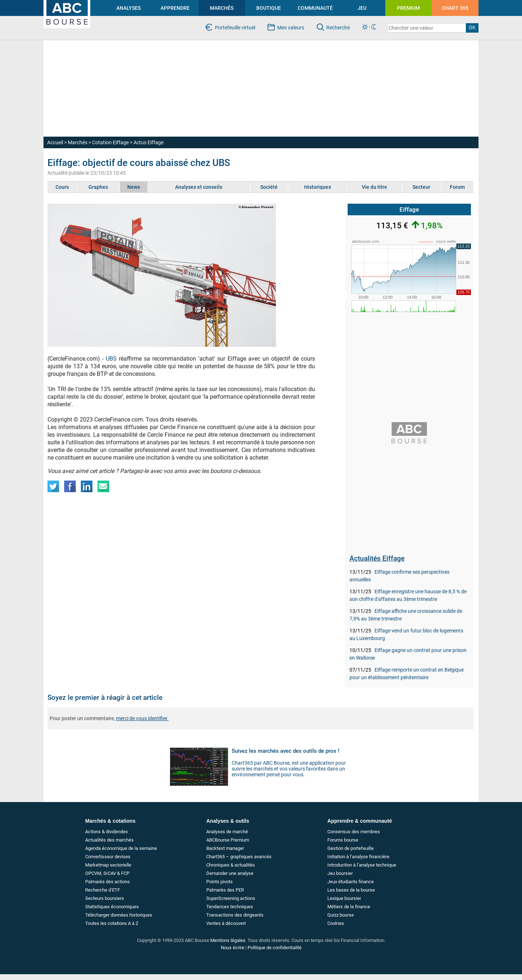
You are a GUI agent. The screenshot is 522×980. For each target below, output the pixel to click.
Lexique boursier (344, 898)
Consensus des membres (354, 832)
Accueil (55, 142)
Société (269, 187)
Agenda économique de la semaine (121, 848)
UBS (111, 359)
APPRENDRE (175, 8)
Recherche (338, 28)
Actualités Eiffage (377, 558)
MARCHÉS (222, 8)
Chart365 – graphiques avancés (239, 857)
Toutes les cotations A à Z (112, 923)
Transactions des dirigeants (235, 915)
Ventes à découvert (226, 923)
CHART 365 (455, 8)
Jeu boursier (340, 873)
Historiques (318, 187)
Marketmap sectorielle (108, 865)
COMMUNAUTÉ (315, 8)
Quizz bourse (341, 915)
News (134, 187)
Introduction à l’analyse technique (362, 865)
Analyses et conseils (199, 187)
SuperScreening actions (231, 898)
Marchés (78, 142)
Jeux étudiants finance (351, 882)
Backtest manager (225, 848)
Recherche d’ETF (103, 890)
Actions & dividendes (107, 832)
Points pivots (219, 882)
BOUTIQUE (269, 8)
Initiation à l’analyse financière (358, 857)
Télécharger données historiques (119, 915)
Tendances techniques (230, 907)
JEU (362, 8)
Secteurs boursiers (105, 898)
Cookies (336, 923)
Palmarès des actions (107, 882)
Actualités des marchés (109, 840)
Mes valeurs (291, 28)
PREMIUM (408, 8)
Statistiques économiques (112, 907)
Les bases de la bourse (351, 890)
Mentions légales (228, 940)
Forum (457, 187)
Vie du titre (374, 187)
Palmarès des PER (225, 890)
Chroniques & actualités (231, 865)
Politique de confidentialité (275, 948)
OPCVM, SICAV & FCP (107, 873)
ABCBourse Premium (228, 840)
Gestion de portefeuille (351, 848)
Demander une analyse (230, 873)
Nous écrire (233, 948)
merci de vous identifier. (142, 718)
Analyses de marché (227, 832)
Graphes (98, 187)
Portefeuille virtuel (235, 28)
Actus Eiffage (148, 142)
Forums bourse (343, 840)
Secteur (421, 187)
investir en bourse (63, 3)
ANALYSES (129, 8)
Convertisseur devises (108, 857)
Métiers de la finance (349, 907)
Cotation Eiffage (110, 142)
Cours (62, 187)
